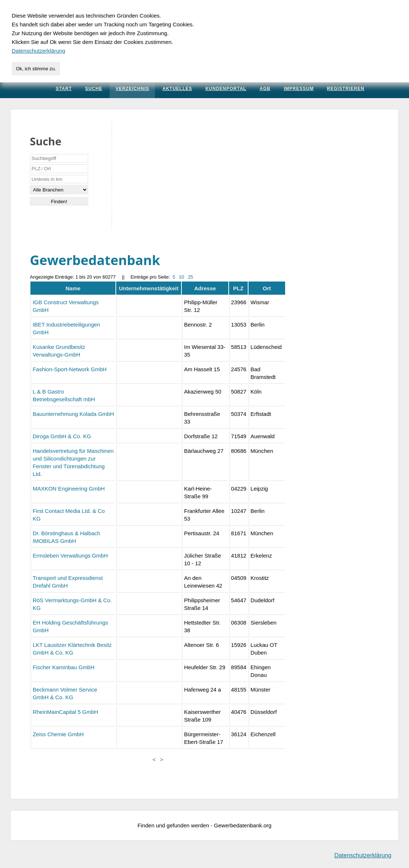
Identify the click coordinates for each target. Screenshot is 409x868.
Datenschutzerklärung (363, 855)
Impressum (299, 89)
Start (64, 89)
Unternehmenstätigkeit (149, 288)
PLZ (238, 288)
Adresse (205, 288)
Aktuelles (177, 89)
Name (73, 288)
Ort (267, 288)
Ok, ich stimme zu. (36, 69)
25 (191, 277)
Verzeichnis (132, 89)
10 (181, 277)
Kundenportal (226, 89)
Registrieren (346, 89)
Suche (94, 89)
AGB (265, 89)
